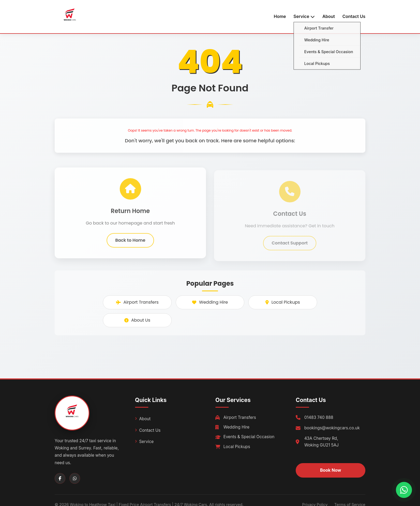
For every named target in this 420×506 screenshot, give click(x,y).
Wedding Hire (210, 302)
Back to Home (130, 242)
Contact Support (290, 246)
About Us (137, 320)
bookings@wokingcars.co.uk (332, 428)
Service (146, 442)
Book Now (331, 470)
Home (280, 16)
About (329, 16)
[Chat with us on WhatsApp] (404, 490)
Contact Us (354, 16)
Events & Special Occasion (245, 437)
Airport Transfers (137, 302)
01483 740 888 (319, 417)
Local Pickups (283, 302)
